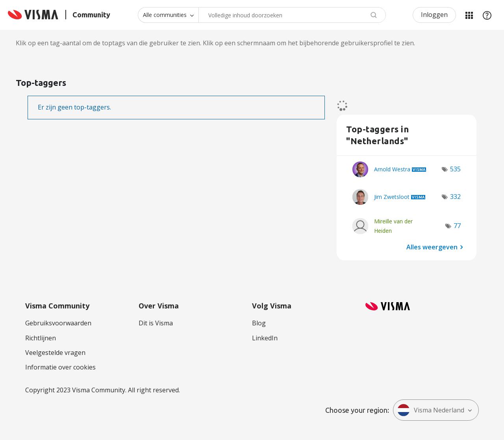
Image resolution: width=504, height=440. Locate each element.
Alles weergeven (432, 247)
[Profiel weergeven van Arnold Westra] (392, 169)
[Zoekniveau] (168, 15)
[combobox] (292, 15)
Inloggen (434, 15)
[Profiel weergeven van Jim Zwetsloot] (392, 197)
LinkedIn (265, 338)
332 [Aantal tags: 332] (455, 197)
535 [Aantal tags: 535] (455, 169)
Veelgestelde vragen (55, 353)
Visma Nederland (431, 410)
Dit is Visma (156, 323)
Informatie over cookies (60, 367)
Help (487, 15)
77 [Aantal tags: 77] (457, 226)
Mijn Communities (469, 15)
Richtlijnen (41, 338)
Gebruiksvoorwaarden (58, 323)
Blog (259, 323)
